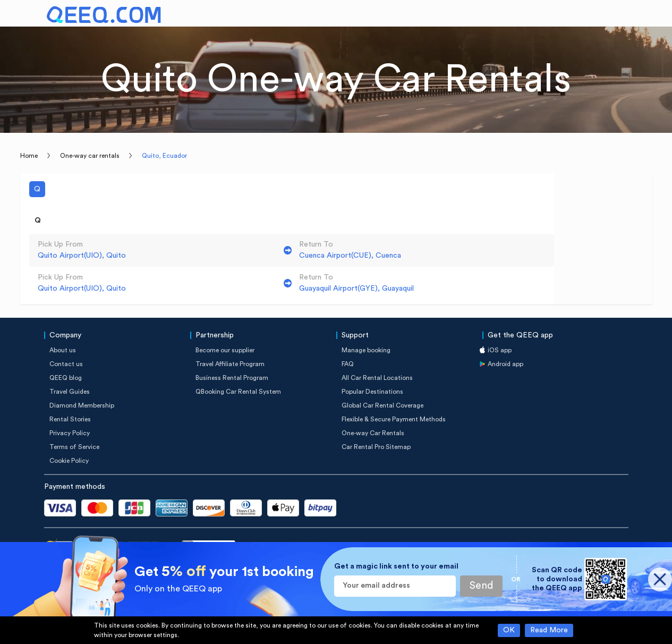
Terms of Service (74, 447)
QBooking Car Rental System (238, 392)
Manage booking (366, 350)
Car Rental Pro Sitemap (376, 447)
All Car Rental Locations (377, 378)
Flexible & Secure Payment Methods (394, 419)
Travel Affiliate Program (230, 364)
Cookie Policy (69, 461)
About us (63, 350)
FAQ (348, 364)
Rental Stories (70, 419)
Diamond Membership (82, 405)
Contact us (66, 364)
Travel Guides (70, 392)
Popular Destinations (372, 392)
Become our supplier (225, 350)
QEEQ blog (66, 378)
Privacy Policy (70, 433)
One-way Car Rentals (373, 433)
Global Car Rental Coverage (382, 405)
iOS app (500, 350)
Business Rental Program (232, 378)
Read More (549, 630)
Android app (505, 364)
